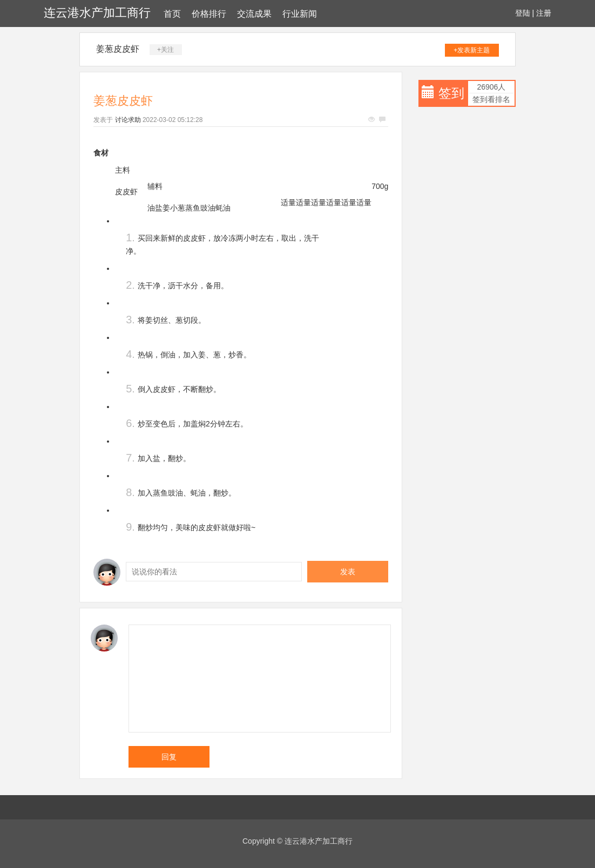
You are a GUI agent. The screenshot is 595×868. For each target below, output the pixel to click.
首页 (172, 14)
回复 (169, 757)
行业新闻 (300, 14)
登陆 (523, 13)
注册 (544, 13)
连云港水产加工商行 (97, 13)
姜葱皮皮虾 (118, 49)
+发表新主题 (472, 50)
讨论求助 (128, 120)
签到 (451, 93)
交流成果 (254, 14)
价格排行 (209, 14)
